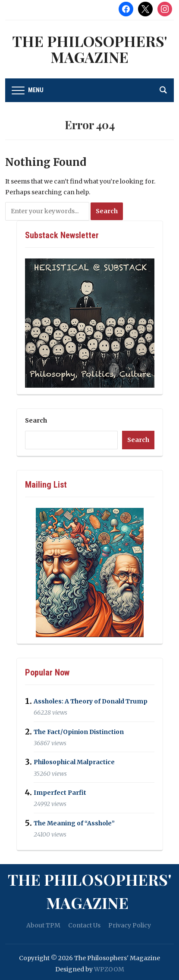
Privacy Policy (130, 925)
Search (36, 420)
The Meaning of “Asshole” (74, 823)
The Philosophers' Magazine (89, 49)
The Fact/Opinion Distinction (79, 732)
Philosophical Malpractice (74, 762)
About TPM (43, 925)
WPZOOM (109, 969)
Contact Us (84, 925)
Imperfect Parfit (60, 793)
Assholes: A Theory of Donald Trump (91, 701)
